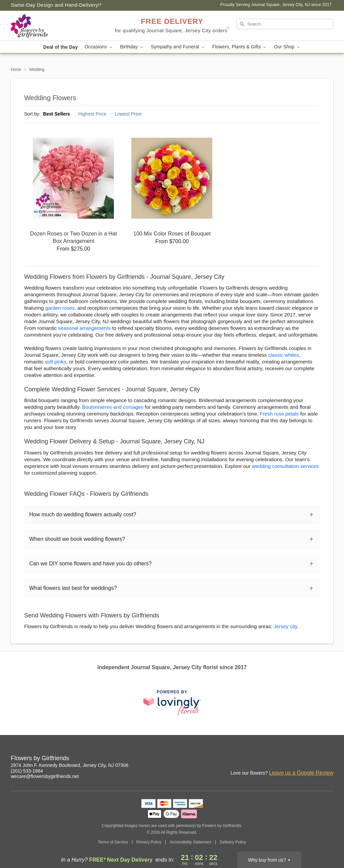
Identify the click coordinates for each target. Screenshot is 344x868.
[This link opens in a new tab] (172, 703)
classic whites (284, 355)
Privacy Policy (149, 842)
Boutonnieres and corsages (113, 407)
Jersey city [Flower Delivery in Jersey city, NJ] (286, 626)
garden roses (60, 308)
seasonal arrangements (84, 328)
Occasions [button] (99, 47)
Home (16, 70)
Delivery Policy (233, 842)
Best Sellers (56, 114)
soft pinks (56, 362)
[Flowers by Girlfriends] (59, 26)
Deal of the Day (60, 47)
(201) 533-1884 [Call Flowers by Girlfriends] (27, 771)
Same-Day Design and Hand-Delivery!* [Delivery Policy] (56, 5)
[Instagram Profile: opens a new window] (299, 759)
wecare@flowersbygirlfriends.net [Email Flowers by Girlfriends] (45, 776)
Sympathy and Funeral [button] (178, 47)
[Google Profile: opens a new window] (329, 759)
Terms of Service (113, 842)
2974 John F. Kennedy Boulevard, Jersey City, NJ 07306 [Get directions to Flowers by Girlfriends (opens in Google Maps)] (70, 765)
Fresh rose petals (279, 414)
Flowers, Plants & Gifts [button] (240, 47)
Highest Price (92, 114)
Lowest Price (128, 114)
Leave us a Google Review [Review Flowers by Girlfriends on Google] (301, 773)
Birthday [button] (132, 47)
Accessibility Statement (190, 842)
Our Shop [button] (287, 47)
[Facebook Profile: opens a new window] (314, 759)
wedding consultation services (285, 466)
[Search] (285, 24)
